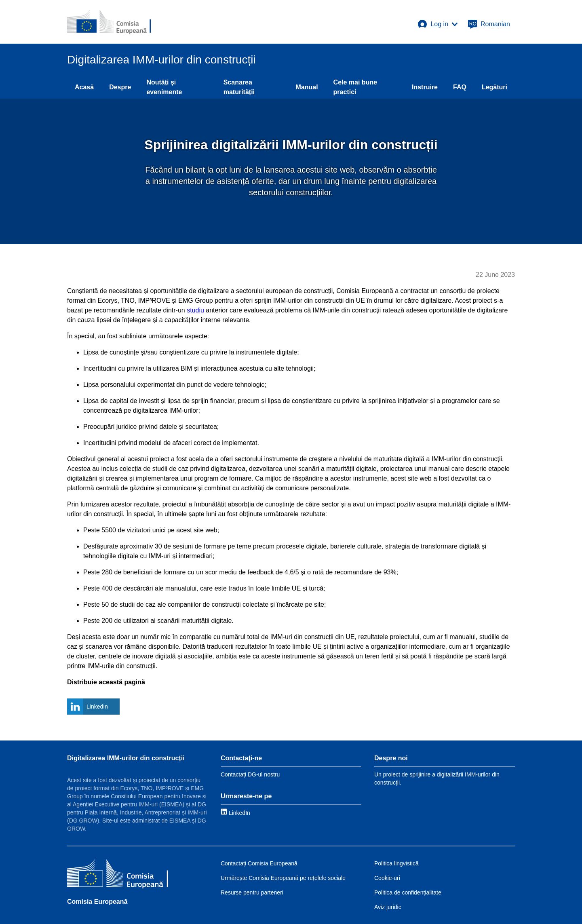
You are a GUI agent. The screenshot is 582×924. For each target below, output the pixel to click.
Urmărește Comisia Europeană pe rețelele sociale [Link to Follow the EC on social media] (283, 878)
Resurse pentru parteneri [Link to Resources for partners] (252, 892)
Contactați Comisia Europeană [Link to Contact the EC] (259, 863)
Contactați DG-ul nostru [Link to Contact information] (250, 774)
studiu (195, 310)
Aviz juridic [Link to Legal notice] (388, 907)
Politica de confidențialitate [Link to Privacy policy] (408, 892)
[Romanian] (489, 24)
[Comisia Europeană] (118, 875)
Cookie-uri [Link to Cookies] (387, 878)
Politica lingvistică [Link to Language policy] (396, 863)
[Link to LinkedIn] (235, 813)
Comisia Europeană (97, 902)
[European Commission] (109, 22)
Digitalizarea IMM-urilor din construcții (126, 758)
